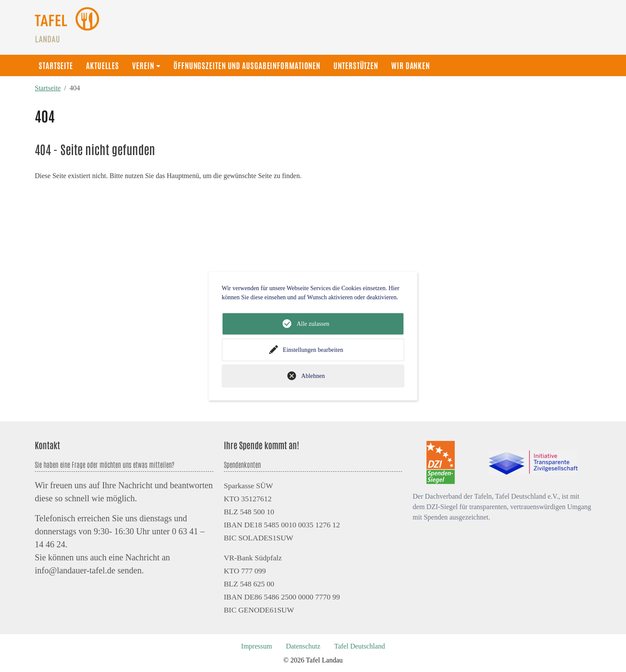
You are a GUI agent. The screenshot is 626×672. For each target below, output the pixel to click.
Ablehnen (313, 376)
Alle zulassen (313, 324)
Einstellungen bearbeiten (313, 350)
